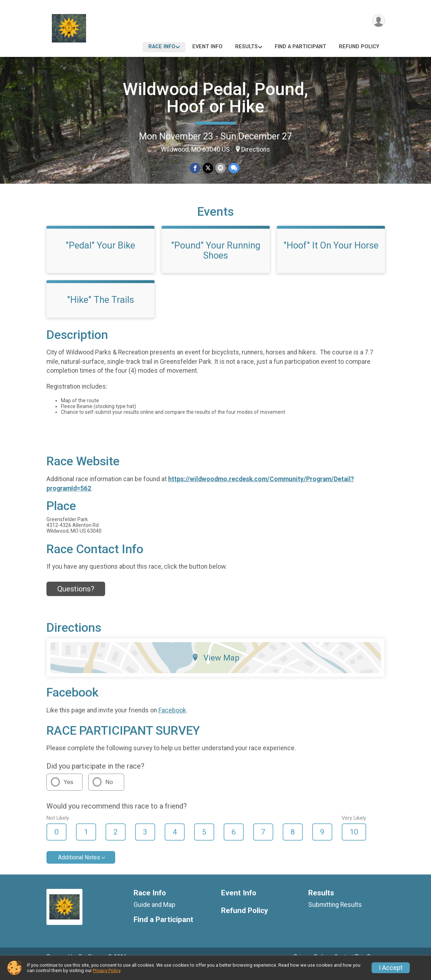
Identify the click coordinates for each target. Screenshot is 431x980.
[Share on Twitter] (208, 168)
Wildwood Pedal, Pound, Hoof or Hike (215, 98)
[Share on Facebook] (195, 168)
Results (246, 47)
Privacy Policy (107, 970)
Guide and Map (154, 915)
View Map (215, 668)
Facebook (172, 720)
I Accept (391, 968)
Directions (256, 149)
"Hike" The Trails (100, 310)
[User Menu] (378, 21)
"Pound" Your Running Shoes (216, 260)
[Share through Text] (234, 168)
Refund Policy (359, 47)
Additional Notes (79, 867)
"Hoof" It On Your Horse (331, 255)
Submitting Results (335, 915)
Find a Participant (300, 47)
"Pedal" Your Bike (100, 255)
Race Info (162, 47)
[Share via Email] (221, 168)
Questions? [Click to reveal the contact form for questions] (76, 599)
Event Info (207, 47)
